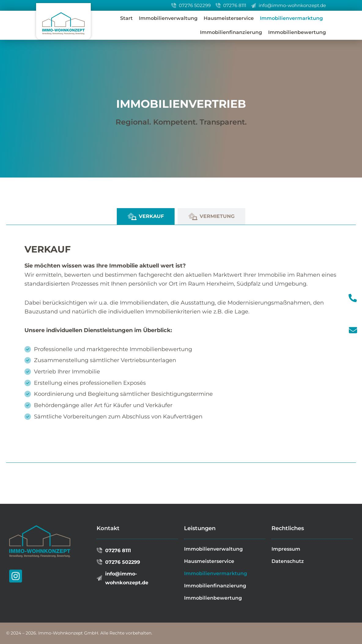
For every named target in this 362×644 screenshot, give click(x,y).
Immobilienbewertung (297, 32)
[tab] (146, 216)
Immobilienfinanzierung (231, 32)
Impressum (286, 549)
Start (126, 18)
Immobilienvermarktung (291, 18)
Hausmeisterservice (229, 18)
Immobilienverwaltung (168, 18)
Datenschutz (288, 561)
